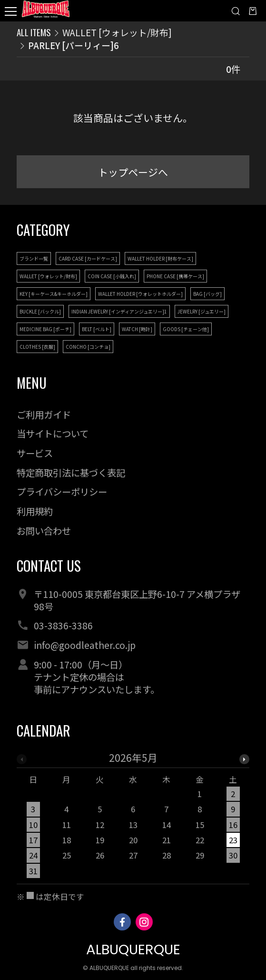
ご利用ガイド (44, 414)
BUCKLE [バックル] (40, 311)
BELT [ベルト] (97, 329)
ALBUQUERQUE (133, 949)
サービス (35, 453)
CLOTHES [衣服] (37, 347)
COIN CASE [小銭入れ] (112, 276)
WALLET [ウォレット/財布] (117, 32)
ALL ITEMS (34, 32)
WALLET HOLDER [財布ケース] (160, 258)
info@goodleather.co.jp (85, 645)
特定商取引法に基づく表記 (71, 473)
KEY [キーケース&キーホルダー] (54, 294)
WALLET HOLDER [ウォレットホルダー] (140, 294)
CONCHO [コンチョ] (88, 347)
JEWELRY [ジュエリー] (202, 311)
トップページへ (133, 172)
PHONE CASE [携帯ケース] (175, 276)
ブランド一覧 (34, 258)
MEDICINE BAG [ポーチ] (45, 329)
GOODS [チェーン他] (186, 329)
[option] (133, 818)
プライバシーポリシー (62, 492)
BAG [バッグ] (207, 294)
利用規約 (35, 511)
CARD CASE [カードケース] (88, 258)
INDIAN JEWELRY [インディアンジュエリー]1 (119, 311)
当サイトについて (53, 434)
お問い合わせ (44, 531)
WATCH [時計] (137, 329)
